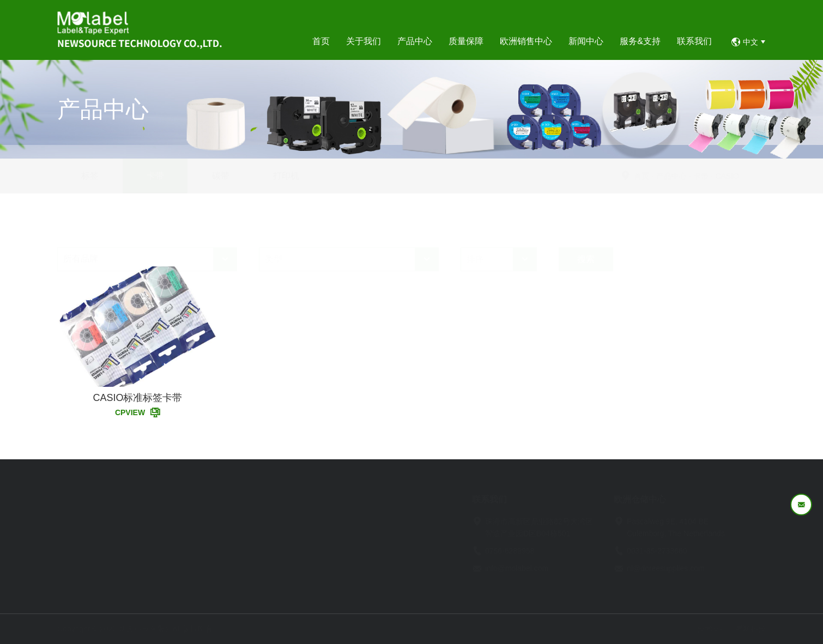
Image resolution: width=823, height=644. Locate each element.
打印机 (286, 176)
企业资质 (131, 554)
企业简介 (131, 523)
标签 (90, 176)
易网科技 (751, 629)
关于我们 (134, 499)
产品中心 (697, 176)
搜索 (586, 233)
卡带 (155, 176)
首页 (668, 176)
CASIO (753, 176)
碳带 (221, 176)
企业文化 (131, 538)
